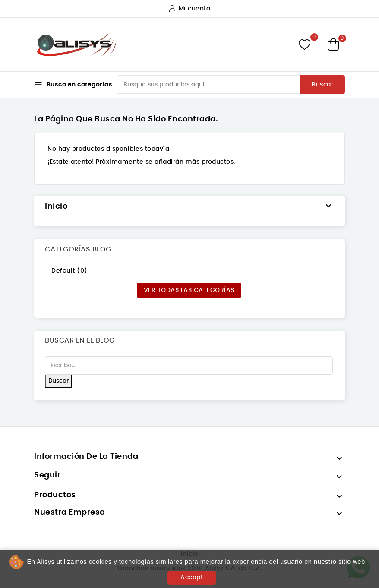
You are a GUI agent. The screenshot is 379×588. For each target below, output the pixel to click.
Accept (192, 578)
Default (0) (69, 271)
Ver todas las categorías (189, 290)
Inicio (56, 207)
